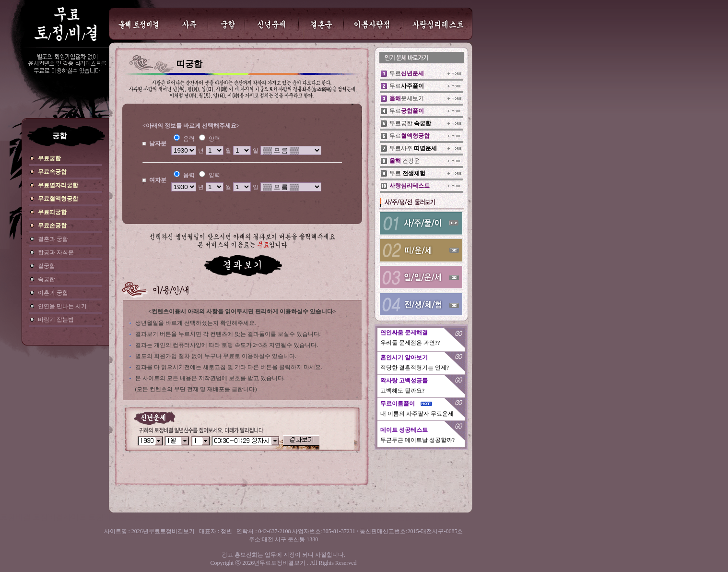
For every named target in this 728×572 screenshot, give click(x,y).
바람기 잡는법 (56, 320)
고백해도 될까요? (402, 391)
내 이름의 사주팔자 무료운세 (417, 414)
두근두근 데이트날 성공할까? (417, 440)
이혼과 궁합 (53, 293)
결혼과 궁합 (53, 239)
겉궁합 (47, 266)
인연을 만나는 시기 (62, 306)
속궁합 (47, 279)
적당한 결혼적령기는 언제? (415, 368)
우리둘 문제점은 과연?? (410, 343)
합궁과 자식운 (56, 252)
